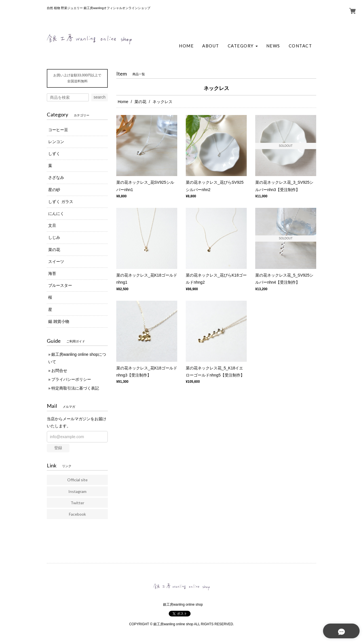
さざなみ (56, 177)
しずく (54, 154)
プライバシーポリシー (71, 379)
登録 (58, 448)
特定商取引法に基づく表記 (75, 388)
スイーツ (56, 262)
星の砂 (54, 190)
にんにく (56, 214)
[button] (243, 46)
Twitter (77, 503)
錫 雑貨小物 (59, 321)
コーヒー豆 (58, 130)
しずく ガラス (61, 202)
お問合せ (59, 371)
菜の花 (140, 102)
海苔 (52, 273)
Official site (77, 480)
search (100, 97)
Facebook (77, 514)
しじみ (54, 237)
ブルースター (60, 285)
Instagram (77, 491)
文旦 (52, 225)
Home (123, 102)
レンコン (56, 142)
